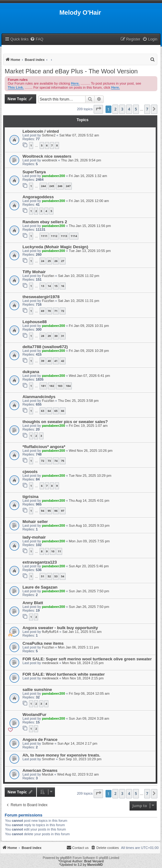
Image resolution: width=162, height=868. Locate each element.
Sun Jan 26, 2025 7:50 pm (89, 591)
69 (42, 311)
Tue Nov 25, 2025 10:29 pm (90, 476)
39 (42, 361)
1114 (74, 236)
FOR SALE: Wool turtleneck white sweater (64, 674)
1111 (44, 236)
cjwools (30, 472)
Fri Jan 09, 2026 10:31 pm (89, 326)
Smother (48, 759)
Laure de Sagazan (40, 587)
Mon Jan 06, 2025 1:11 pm (79, 647)
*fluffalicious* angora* (44, 447)
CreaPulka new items (43, 643)
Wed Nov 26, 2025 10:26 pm (91, 451)
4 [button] (129, 109)
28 (42, 336)
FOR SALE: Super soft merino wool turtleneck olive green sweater (87, 659)
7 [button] (147, 109)
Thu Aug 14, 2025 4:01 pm (89, 501)
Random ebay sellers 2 (45, 222)
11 (59, 551)
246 (60, 186)
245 (52, 186)
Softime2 (49, 135)
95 (49, 511)
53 (56, 576)
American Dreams (40, 770)
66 (62, 411)
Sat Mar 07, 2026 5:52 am (79, 135)
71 (56, 311)
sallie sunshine (37, 690)
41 (56, 361)
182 (52, 386)
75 (62, 461)
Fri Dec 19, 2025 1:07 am (88, 426)
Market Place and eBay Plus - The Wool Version (71, 71)
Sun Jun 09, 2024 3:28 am (89, 718)
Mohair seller (35, 522)
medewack (50, 663)
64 (49, 411)
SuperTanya (34, 172)
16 (62, 286)
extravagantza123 (40, 562)
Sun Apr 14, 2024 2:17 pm (77, 743)
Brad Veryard (94, 861)
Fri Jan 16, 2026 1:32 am (88, 176)
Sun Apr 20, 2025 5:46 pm (89, 566)
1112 (54, 236)
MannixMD (95, 865)
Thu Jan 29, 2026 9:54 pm (81, 160)
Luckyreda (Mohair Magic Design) (55, 247)
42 (62, 361)
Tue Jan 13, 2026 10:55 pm (90, 251)
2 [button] (115, 109)
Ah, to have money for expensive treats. (61, 755)
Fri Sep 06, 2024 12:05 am (89, 693)
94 (42, 511)
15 (56, 286)
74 (56, 461)
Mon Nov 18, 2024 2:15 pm (83, 663)
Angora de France (40, 740)
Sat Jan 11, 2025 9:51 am (82, 632)
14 (49, 286)
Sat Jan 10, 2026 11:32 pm (79, 276)
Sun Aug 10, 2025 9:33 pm (89, 525)
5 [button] (136, 109)
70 (49, 311)
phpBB (65, 858)
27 (62, 261)
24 (42, 261)
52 (49, 576)
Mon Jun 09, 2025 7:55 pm (89, 541)
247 (68, 186)
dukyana (31, 372)
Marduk (48, 774)
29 (49, 336)
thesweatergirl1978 (41, 297)
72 (62, 311)
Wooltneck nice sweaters (47, 156)
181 (43, 386)
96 (56, 511)
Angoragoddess (38, 197)
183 (60, 386)
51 (42, 576)
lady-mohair (34, 537)
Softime (48, 743)
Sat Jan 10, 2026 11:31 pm (79, 301)
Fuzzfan (48, 276)
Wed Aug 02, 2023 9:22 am (78, 774)
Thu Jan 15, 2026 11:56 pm (90, 226)
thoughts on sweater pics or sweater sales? (65, 422)
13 (42, 286)
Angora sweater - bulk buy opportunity (60, 628)
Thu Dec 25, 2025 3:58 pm (78, 401)
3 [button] (122, 109)
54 (62, 576)
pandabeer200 (53, 176)
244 (43, 186)
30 (56, 336)
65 (56, 411)
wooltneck (49, 160)
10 (53, 551)
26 (56, 261)
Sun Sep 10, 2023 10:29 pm (80, 759)
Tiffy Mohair (34, 272)
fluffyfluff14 (50, 632)
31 (62, 336)
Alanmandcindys (39, 397)
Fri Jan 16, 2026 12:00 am (89, 201)
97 (62, 511)
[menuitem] (37, 39)
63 (42, 411)
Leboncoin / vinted (41, 131)
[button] (98, 109)
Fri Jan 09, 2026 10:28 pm (89, 351)
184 (68, 386)
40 (49, 361)
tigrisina (30, 497)
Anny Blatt (33, 603)
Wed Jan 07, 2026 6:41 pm (90, 376)
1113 (64, 236)
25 (49, 261)
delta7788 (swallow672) (45, 347)
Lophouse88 (35, 322)
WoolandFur (34, 715)
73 (49, 461)
